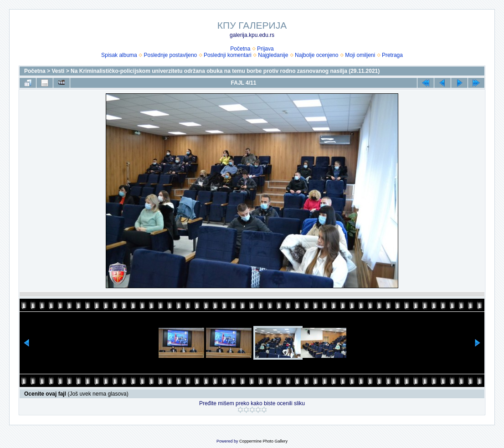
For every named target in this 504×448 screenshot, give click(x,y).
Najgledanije (273, 55)
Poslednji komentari (228, 55)
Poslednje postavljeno (170, 55)
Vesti (58, 71)
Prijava (265, 49)
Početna (240, 49)
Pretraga (392, 55)
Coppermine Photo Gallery (263, 441)
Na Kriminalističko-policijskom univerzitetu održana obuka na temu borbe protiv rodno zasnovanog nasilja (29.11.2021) (225, 71)
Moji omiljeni (360, 55)
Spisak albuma (119, 55)
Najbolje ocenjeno (316, 55)
